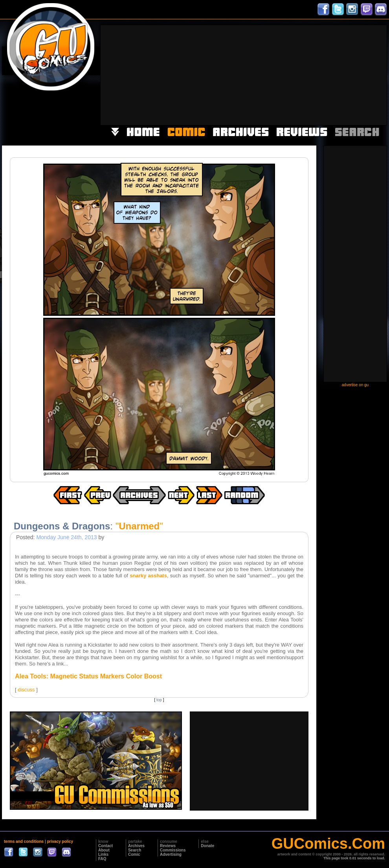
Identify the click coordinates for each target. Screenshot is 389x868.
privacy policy (60, 841)
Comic (134, 854)
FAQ (102, 859)
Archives (136, 846)
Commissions (173, 850)
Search (135, 850)
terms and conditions (24, 841)
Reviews (168, 846)
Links (103, 854)
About (104, 850)
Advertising (171, 854)
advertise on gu (355, 385)
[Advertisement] (323, 74)
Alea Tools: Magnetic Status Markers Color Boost (88, 676)
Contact (106, 846)
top (159, 700)
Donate (207, 846)
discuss (26, 690)
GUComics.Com (328, 844)
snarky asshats (148, 576)
